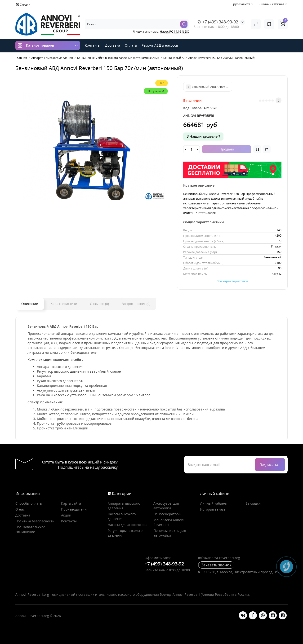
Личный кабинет (214, 503)
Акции (66, 515)
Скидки (23, 4)
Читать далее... (207, 213)
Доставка (113, 45)
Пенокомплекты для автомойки (170, 533)
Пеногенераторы (167, 514)
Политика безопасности (35, 521)
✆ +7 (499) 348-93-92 (218, 22)
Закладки (253, 503)
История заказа (213, 509)
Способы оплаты (29, 503)
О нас (20, 509)
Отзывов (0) (99, 304)
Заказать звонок (216, 565)
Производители (74, 509)
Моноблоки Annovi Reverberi (169, 522)
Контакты (93, 45)
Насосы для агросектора (128, 525)
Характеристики (64, 304)
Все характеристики (232, 281)
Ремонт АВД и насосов (160, 45)
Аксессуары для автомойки (166, 506)
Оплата (131, 45)
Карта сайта (71, 503)
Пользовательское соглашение (30, 529)
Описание (30, 304)
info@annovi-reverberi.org (219, 558)
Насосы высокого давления (122, 516)
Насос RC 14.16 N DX (174, 31)
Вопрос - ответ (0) (136, 304)
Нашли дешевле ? (203, 136)
